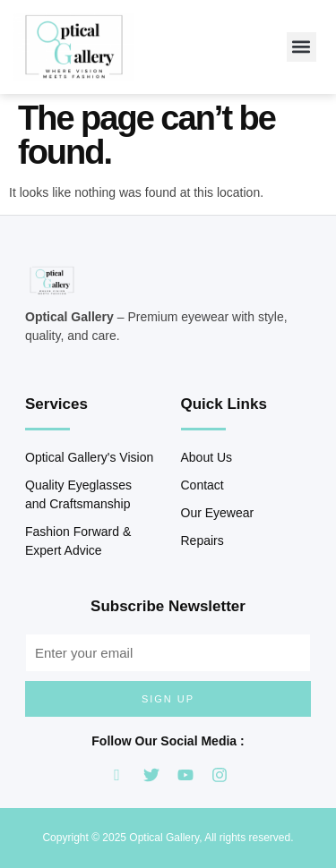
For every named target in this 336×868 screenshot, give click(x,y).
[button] (302, 47)
